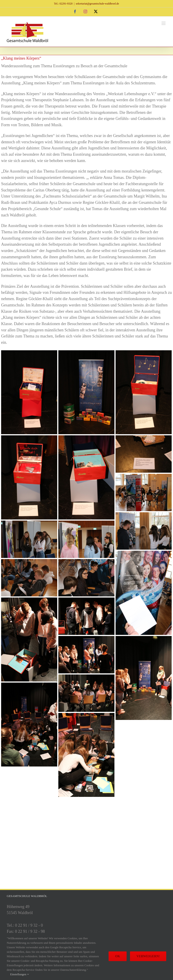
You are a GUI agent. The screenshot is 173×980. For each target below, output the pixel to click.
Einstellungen (19, 974)
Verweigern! (148, 956)
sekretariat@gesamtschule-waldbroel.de (97, 4)
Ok (118, 956)
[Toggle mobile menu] (164, 23)
